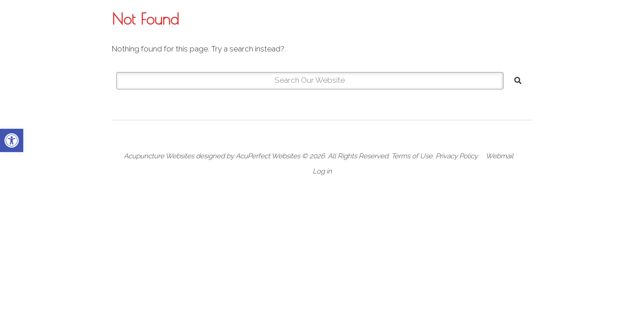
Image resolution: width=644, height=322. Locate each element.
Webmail (500, 156)
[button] (12, 140)
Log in (322, 171)
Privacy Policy (456, 156)
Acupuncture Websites (159, 156)
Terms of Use (412, 156)
